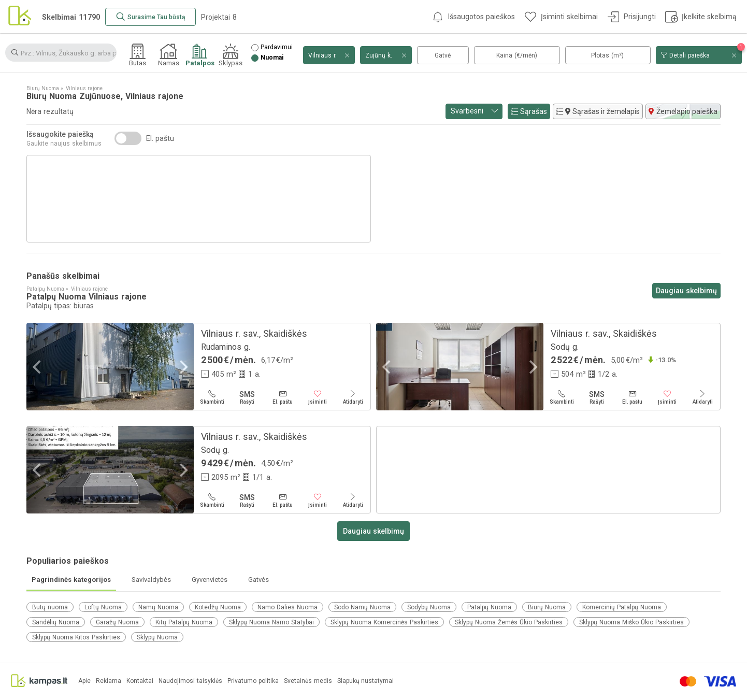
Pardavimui (277, 47)
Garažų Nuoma (117, 622)
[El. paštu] (282, 397)
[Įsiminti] (318, 397)
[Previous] (38, 367)
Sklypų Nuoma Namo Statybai (271, 622)
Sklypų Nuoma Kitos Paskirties (76, 637)
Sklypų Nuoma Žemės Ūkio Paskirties (509, 622)
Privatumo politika (253, 681)
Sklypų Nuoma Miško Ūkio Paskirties (631, 622)
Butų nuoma (50, 607)
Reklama (109, 681)
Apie (84, 681)
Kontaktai (140, 681)
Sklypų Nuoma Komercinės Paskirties (384, 622)
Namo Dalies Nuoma (288, 607)
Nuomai (272, 58)
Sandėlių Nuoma (56, 622)
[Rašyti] (247, 397)
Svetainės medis (308, 681)
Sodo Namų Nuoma (362, 607)
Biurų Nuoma (547, 607)
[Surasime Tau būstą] (150, 17)
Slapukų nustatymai (365, 681)
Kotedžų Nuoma (218, 607)
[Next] (182, 367)
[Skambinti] (212, 397)
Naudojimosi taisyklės (190, 681)
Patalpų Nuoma (489, 607)
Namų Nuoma (158, 607)
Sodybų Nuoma (429, 607)
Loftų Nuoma (103, 607)
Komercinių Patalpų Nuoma (622, 607)
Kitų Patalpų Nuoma (184, 622)
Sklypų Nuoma (157, 637)
